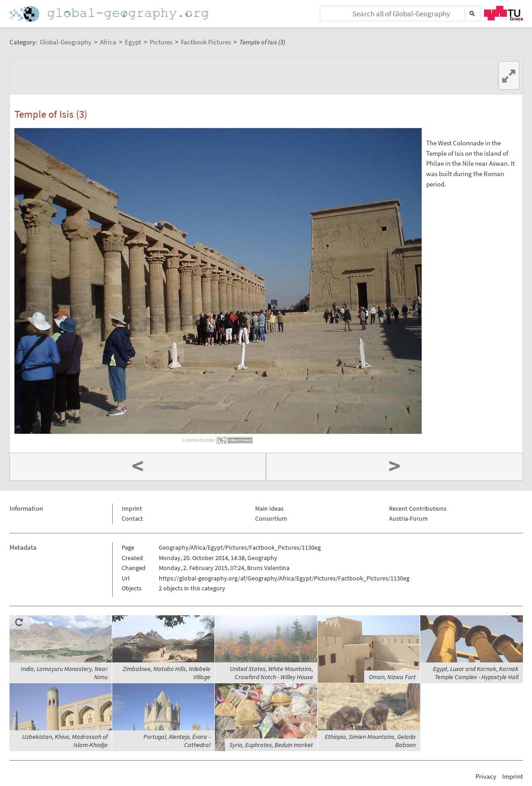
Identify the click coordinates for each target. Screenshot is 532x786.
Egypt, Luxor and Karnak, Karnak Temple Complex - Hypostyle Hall (476, 673)
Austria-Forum (408, 518)
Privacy (486, 776)
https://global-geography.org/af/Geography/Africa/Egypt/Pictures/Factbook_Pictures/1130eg (284, 578)
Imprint (132, 508)
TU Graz (503, 13)
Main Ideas (269, 508)
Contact (132, 518)
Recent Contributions (418, 508)
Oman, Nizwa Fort (392, 677)
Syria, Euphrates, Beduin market (271, 745)
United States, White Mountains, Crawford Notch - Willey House (271, 673)
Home (110, 14)
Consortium (271, 518)
